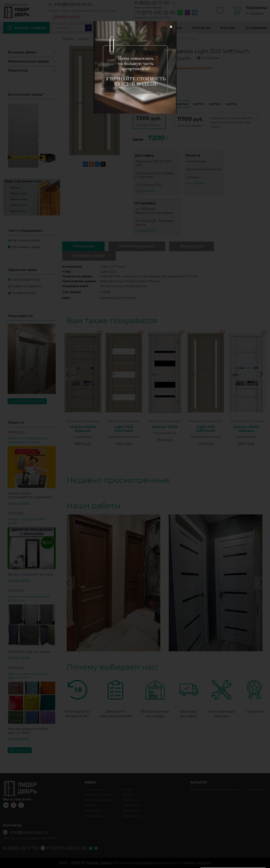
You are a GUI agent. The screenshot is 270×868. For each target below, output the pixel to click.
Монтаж (228, 28)
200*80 (215, 104)
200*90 (231, 104)
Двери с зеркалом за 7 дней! (27, 521)
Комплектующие (137, 246)
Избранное (172, 28)
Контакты (201, 28)
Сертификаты (95, 816)
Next (260, 374)
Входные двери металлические (214, 789)
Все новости (20, 750)
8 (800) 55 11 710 (152, 3)
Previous (69, 374)
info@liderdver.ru (73, 4)
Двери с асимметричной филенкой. (29, 598)
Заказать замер (66, 16)
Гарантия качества (99, 800)
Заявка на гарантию (27, 286)
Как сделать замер (26, 240)
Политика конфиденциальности (145, 863)
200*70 (198, 104)
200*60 (182, 104)
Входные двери (22, 52)
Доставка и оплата (134, 28)
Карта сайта (131, 816)
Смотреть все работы (27, 401)
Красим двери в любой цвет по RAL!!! (28, 676)
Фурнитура (18, 70)
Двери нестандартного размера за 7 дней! (27, 440)
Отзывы (128, 795)
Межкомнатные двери (28, 61)
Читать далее (19, 503)
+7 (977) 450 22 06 (155, 13)
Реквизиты (93, 811)
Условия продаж (195, 863)
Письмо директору (26, 279)
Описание (83, 246)
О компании (256, 28)
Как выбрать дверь (26, 247)
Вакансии (130, 811)
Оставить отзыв (24, 293)
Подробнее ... (146, 191)
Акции (101, 28)
